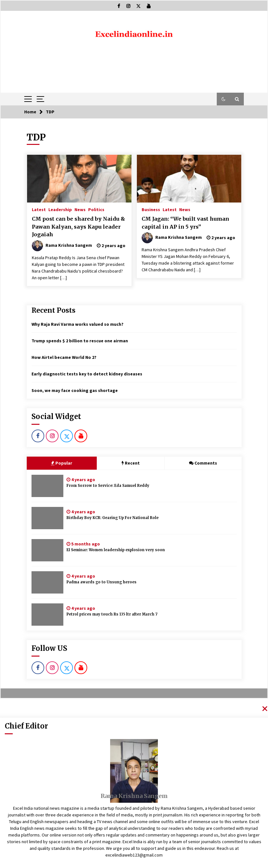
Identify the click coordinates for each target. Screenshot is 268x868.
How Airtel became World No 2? (64, 357)
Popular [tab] (62, 463)
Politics (96, 209)
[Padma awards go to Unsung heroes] (47, 582)
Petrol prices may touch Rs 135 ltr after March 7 (112, 614)
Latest (39, 209)
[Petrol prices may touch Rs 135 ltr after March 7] (47, 615)
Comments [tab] (203, 463)
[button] (223, 99)
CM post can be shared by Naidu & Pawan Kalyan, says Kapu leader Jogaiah (78, 227)
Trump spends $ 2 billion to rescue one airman (80, 341)
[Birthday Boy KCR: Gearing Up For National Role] (47, 518)
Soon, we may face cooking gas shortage (75, 390)
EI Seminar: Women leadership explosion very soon (116, 550)
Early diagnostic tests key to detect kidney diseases (87, 374)
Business (151, 209)
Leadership (60, 209)
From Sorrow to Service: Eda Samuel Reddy (108, 486)
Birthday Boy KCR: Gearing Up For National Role (113, 518)
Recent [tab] (131, 463)
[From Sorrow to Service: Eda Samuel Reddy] (47, 486)
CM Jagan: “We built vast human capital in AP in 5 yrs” (185, 223)
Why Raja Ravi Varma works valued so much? (78, 324)
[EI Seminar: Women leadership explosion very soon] (47, 550)
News (80, 209)
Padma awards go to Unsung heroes (102, 582)
